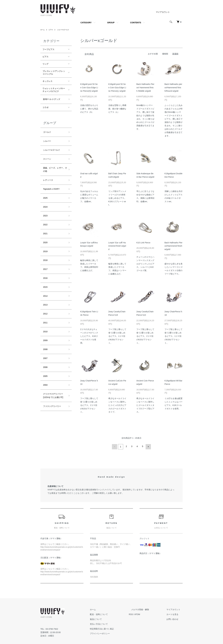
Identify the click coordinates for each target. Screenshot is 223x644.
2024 (45, 196)
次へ (148, 446)
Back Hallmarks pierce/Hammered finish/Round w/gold (173, 88)
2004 (45, 351)
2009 (45, 313)
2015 (45, 266)
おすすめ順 (153, 54)
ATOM (146, 614)
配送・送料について (110, 614)
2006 (45, 336)
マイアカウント (163, 12)
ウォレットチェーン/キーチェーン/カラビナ (54, 90)
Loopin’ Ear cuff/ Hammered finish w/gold (117, 246)
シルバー (47, 138)
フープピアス (48, 49)
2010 (45, 305)
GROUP (111, 23)
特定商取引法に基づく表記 (113, 628)
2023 (45, 204)
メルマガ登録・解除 (147, 609)
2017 (45, 250)
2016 (45, 258)
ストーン (47, 154)
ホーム (43, 30)
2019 (45, 235)
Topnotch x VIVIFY (51, 180)
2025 (45, 188)
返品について (107, 618)
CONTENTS (136, 23)
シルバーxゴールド (66, 30)
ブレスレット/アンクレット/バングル (54, 73)
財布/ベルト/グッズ (51, 99)
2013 (45, 281)
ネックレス (48, 81)
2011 (45, 297)
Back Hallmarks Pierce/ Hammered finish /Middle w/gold (145, 88)
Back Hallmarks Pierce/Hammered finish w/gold (174, 246)
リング (46, 64)
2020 (45, 227)
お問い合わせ (175, 618)
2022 (45, 212)
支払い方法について (110, 623)
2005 (45, 344)
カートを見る (175, 614)
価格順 (165, 54)
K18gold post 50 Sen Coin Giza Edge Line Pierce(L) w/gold (117, 88)
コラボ (46, 106)
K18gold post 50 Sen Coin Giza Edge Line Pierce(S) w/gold (89, 88)
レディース (48, 173)
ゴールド (47, 130)
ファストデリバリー (51, 370)
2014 (45, 274)
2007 (45, 328)
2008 (45, 320)
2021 (45, 219)
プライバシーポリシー (111, 633)
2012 (45, 289)
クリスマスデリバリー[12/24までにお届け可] (53, 361)
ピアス (52, 30)
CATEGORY (86, 23)
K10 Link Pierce (143, 243)
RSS (140, 614)
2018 (45, 243)
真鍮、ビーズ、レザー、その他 (54, 163)
